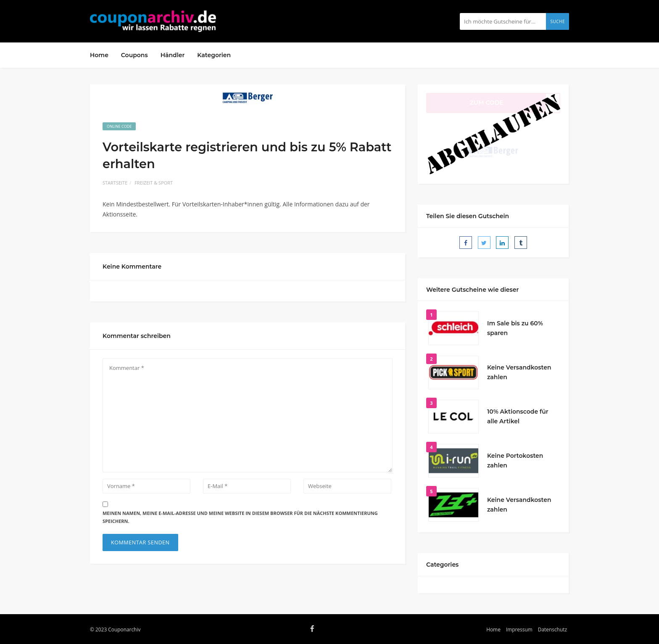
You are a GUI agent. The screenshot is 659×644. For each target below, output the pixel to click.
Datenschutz (552, 629)
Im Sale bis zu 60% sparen (515, 328)
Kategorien (214, 55)
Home (99, 55)
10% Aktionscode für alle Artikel (518, 417)
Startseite (115, 183)
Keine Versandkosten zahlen (519, 372)
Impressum (519, 629)
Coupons (134, 55)
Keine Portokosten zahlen (515, 461)
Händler (173, 55)
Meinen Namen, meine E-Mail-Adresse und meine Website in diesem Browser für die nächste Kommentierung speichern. (240, 517)
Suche (558, 21)
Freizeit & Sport (154, 183)
